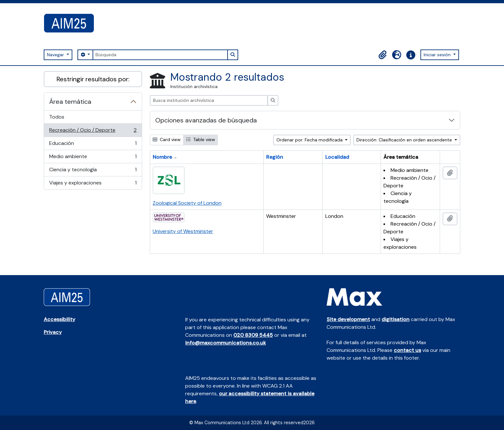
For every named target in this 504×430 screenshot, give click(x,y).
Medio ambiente (93, 158)
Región (275, 157)
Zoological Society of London (187, 203)
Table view (201, 139)
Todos (57, 117)
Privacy (53, 332)
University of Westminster (183, 231)
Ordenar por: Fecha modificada (310, 140)
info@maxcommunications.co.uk (225, 343)
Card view (167, 139)
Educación (93, 145)
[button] (382, 55)
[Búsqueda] (160, 55)
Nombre (162, 157)
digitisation (396, 319)
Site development (348, 319)
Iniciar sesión (438, 55)
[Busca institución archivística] (209, 100)
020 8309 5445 (253, 335)
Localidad (337, 157)
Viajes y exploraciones (93, 184)
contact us (407, 350)
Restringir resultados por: (93, 79)
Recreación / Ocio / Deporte (93, 132)
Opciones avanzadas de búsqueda (206, 120)
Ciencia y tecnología (93, 171)
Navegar (56, 55)
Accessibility (59, 319)
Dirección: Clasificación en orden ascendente (405, 140)
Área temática (70, 102)
